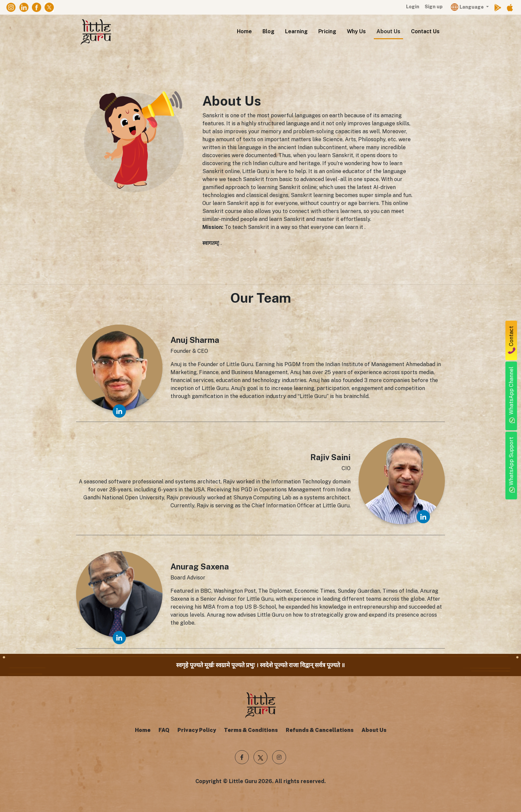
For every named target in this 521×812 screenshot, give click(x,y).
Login (413, 7)
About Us (388, 31)
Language (468, 7)
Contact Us (425, 31)
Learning (296, 31)
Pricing (327, 31)
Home (244, 31)
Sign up (434, 7)
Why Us (356, 31)
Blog (268, 31)
